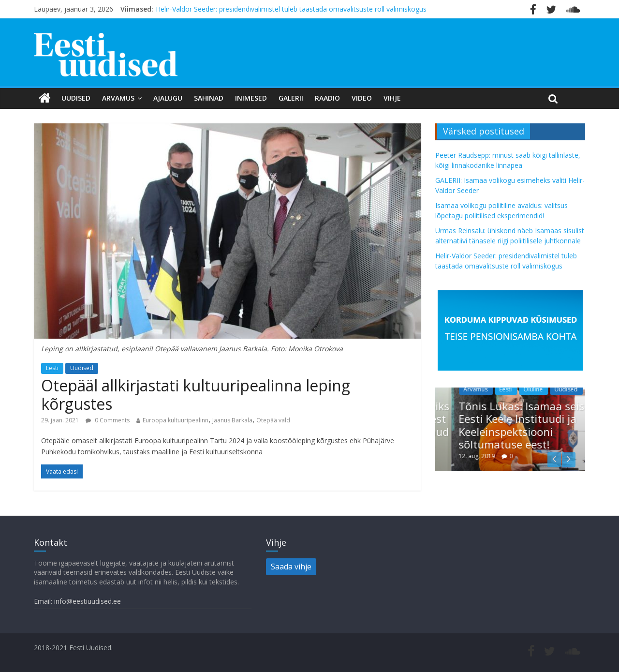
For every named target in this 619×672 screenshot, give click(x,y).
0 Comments (108, 420)
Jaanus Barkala (232, 420)
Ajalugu (168, 98)
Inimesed (251, 98)
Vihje (392, 98)
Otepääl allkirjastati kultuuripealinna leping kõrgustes (196, 395)
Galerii (291, 98)
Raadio (327, 98)
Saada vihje (291, 567)
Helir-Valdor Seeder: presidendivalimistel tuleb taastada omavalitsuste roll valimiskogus (291, 9)
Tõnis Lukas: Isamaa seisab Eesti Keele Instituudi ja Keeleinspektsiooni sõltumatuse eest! (543, 425)
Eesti (52, 368)
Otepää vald (273, 420)
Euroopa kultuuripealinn (176, 420)
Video (362, 98)
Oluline (548, 389)
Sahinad (209, 98)
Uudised (76, 98)
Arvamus (118, 98)
